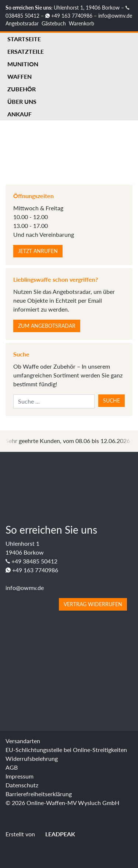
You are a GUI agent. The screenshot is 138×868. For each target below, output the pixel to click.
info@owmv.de (115, 16)
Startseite (24, 39)
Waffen (20, 76)
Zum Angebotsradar (47, 326)
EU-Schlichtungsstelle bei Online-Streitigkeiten (66, 750)
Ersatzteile (26, 51)
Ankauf (20, 114)
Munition (23, 64)
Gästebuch (54, 23)
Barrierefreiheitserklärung (39, 794)
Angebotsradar (22, 23)
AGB (12, 767)
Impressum (20, 776)
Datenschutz (22, 785)
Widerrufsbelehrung (32, 758)
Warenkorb (82, 23)
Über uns (22, 101)
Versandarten (23, 741)
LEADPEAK (56, 834)
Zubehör (22, 89)
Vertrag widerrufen (93, 604)
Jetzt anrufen (38, 251)
